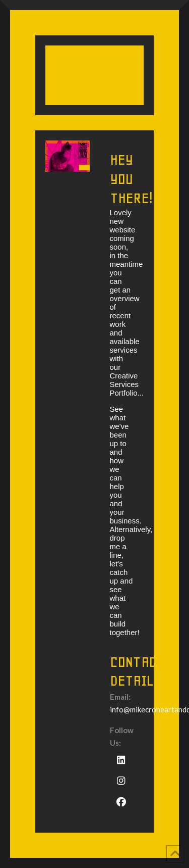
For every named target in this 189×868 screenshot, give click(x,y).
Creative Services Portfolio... (127, 384)
